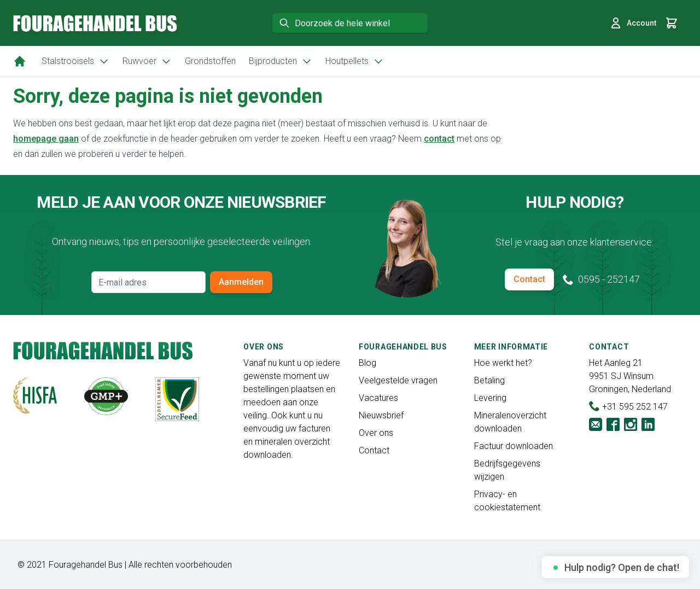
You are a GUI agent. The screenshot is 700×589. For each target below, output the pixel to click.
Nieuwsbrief (381, 415)
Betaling (489, 380)
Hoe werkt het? (503, 363)
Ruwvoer (147, 61)
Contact (529, 279)
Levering (490, 398)
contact (439, 139)
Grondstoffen (210, 61)
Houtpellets (355, 61)
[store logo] (95, 23)
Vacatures (378, 398)
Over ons (376, 433)
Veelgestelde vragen (398, 380)
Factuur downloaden (514, 446)
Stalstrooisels (75, 61)
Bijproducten (281, 61)
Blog (367, 363)
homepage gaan (46, 139)
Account (633, 23)
